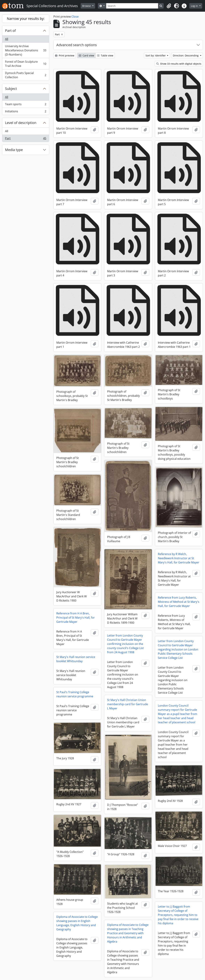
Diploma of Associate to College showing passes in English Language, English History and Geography (77, 923)
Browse (87, 6)
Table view (105, 55)
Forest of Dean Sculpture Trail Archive (26, 64)
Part (26, 139)
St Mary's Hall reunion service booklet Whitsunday (76, 659)
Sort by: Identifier (156, 55)
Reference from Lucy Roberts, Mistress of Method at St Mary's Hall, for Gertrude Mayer (179, 602)
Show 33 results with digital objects (179, 64)
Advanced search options (77, 45)
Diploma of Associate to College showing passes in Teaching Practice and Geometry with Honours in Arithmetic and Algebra (128, 933)
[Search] (132, 6)
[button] (169, 6)
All (7, 39)
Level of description (21, 123)
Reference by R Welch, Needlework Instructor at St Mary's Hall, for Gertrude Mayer (179, 558)
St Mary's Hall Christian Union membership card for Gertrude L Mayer (128, 704)
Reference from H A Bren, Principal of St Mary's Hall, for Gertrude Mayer (76, 618)
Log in (195, 6)
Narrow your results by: (26, 19)
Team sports (26, 105)
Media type (14, 150)
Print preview (65, 55)
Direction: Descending (186, 55)
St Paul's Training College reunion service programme (75, 694)
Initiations (26, 112)
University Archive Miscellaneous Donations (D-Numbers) (26, 50)
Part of (10, 31)
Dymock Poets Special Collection (26, 75)
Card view (86, 55)
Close (75, 17)
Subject (11, 89)
